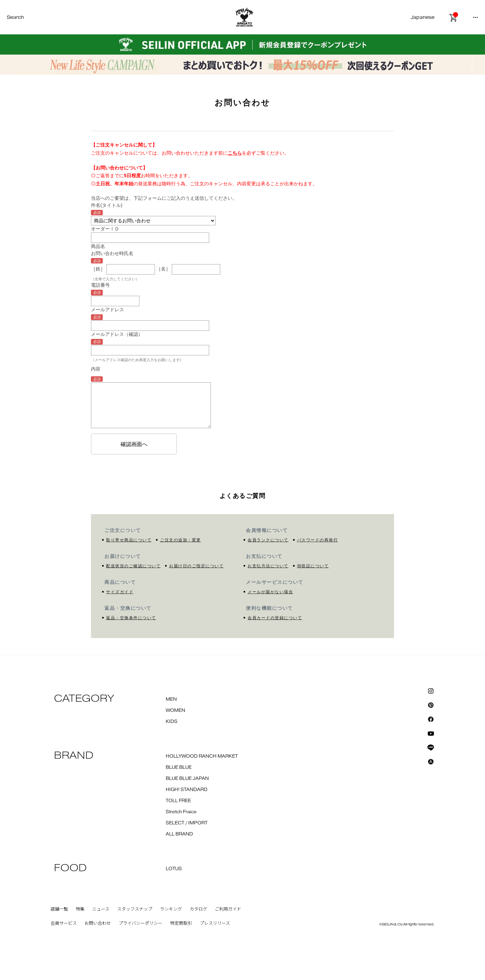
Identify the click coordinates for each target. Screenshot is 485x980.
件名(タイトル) (107, 205)
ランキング (171, 909)
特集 (80, 909)
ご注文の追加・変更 (181, 540)
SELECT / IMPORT (187, 823)
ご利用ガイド (228, 909)
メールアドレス (107, 310)
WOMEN (175, 710)
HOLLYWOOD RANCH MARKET (202, 756)
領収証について (313, 566)
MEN (171, 699)
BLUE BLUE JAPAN (187, 779)
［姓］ (98, 269)
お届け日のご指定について (196, 566)
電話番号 (100, 285)
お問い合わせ (98, 923)
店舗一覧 (59, 909)
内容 (96, 369)
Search (15, 17)
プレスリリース (215, 923)
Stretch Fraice (181, 812)
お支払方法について (268, 566)
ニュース (101, 909)
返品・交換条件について (131, 618)
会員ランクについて (268, 540)
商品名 (98, 246)
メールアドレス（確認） (117, 334)
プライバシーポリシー (140, 923)
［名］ (163, 269)
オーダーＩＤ (105, 229)
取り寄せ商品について (129, 540)
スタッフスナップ (135, 909)
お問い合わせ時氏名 (112, 253)
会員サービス (64, 923)
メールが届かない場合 (270, 592)
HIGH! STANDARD (187, 790)
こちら (235, 153)
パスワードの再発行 (318, 540)
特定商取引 (181, 923)
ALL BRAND (179, 834)
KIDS (172, 722)
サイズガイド (120, 592)
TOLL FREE (178, 801)
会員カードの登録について (275, 618)
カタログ (198, 909)
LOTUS (174, 869)
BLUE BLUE (179, 767)
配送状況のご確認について (133, 566)
